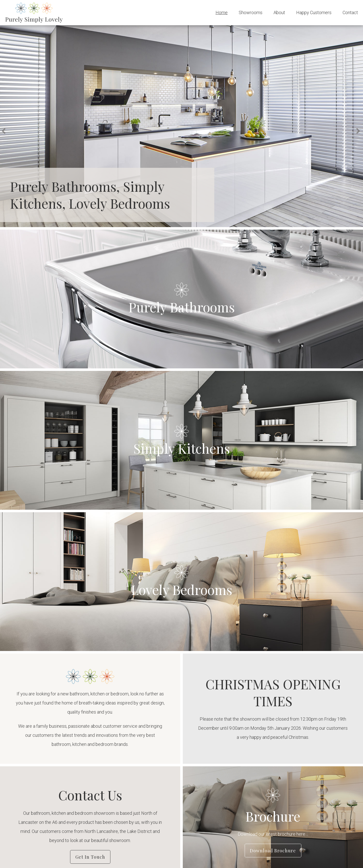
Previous (5, 131)
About (279, 12)
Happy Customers (314, 12)
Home (222, 12)
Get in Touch (90, 857)
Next (359, 131)
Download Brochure (273, 851)
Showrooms (251, 12)
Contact (350, 12)
